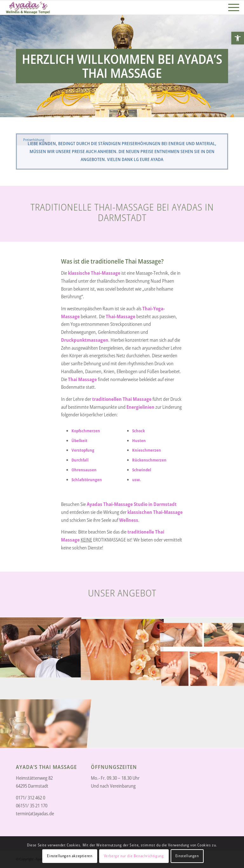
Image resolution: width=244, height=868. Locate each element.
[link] (238, 38)
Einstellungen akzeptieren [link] (70, 856)
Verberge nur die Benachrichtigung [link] (134, 856)
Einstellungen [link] (187, 856)
